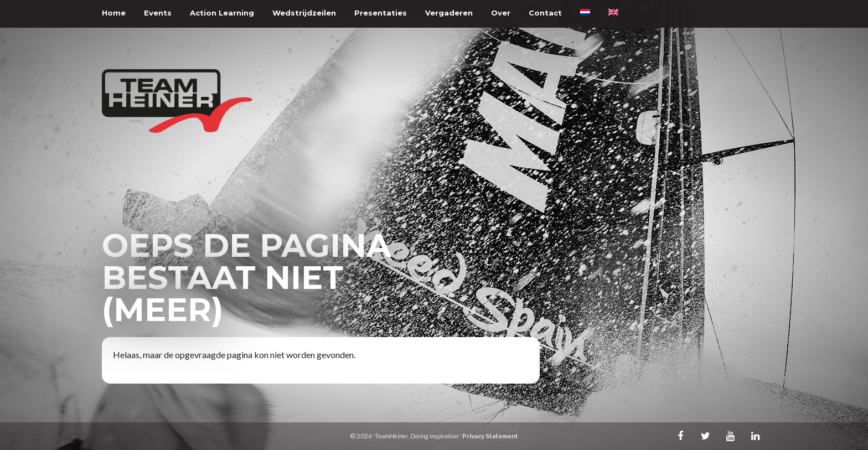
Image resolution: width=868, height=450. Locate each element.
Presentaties (381, 13)
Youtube (730, 436)
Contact (545, 13)
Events (158, 13)
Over (501, 13)
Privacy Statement (490, 436)
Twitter (705, 436)
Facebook (680, 436)
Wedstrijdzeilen (304, 13)
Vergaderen (449, 13)
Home (114, 13)
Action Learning (222, 13)
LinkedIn (755, 436)
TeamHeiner (177, 101)
